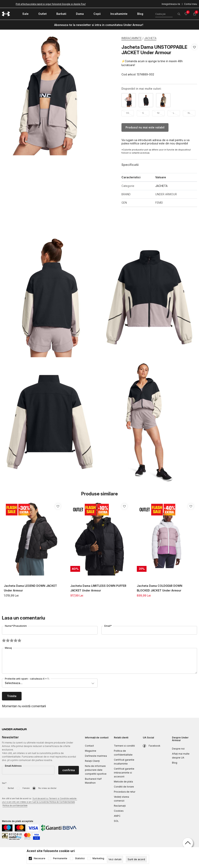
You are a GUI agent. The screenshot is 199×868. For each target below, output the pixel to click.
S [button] (143, 113)
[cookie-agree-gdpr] (136, 859)
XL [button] (189, 113)
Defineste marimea (96, 756)
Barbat (11, 788)
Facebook (154, 746)
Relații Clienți (92, 761)
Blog (175, 763)
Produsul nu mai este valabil (145, 127)
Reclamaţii (120, 806)
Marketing (98, 858)
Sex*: (4, 783)
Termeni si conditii (124, 746)
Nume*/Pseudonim (16, 626)
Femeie (26, 788)
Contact (89, 746)
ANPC (117, 816)
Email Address (13, 766)
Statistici (80, 858)
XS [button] (128, 113)
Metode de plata (123, 782)
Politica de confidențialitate (15, 805)
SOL (116, 821)
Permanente (60, 858)
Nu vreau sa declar (47, 788)
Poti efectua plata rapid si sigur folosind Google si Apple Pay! (51, 4)
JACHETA (150, 38)
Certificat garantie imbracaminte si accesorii (124, 773)
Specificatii (130, 165)
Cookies (119, 811)
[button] (194, 61)
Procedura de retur (125, 792)
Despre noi (178, 749)
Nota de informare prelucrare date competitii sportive (96, 770)
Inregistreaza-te (171, 4)
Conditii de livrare (124, 787)
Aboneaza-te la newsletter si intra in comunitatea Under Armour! (99, 25)
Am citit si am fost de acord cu (40, 802)
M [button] (158, 113)
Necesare (40, 858)
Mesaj (8, 648)
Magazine (91, 751)
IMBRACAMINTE (132, 38)
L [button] (174, 113)
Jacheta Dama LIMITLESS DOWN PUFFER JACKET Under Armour (98, 588)
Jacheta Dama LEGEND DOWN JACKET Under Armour (30, 588)
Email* (108, 626)
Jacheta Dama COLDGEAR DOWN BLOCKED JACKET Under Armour (160, 588)
